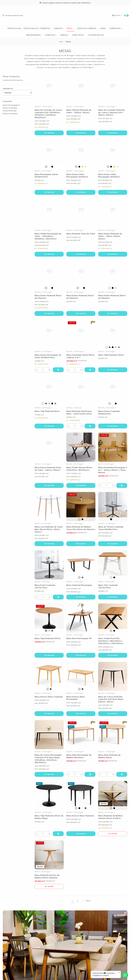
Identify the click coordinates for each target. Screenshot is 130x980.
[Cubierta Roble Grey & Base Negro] (114, 808)
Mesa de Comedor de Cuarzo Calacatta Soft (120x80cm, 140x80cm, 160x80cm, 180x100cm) (48, 114)
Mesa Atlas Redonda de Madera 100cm (109, 756)
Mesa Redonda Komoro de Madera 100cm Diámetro (47, 876)
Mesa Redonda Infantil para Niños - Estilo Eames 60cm (79, 412)
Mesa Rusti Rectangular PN (79, 638)
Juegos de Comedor (87, 28)
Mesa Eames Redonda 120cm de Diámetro (112, 297)
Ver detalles (113, 834)
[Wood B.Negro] (119, 347)
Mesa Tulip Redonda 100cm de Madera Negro (49, 817)
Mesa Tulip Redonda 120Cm (48, 638)
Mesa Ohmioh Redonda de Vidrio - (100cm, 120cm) (79, 111)
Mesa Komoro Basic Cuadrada (49, 697)
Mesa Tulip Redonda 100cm (111, 355)
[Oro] (82, 167)
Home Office (79, 35)
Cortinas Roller (96, 35)
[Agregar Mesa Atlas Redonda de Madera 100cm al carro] (122, 774)
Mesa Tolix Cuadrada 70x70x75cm (108, 586)
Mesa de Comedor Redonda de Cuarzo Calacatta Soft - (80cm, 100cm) (111, 112)
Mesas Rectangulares (11, 105)
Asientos (59, 28)
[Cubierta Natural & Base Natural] (111, 808)
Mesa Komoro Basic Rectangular (76, 698)
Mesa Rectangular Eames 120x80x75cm (46, 176)
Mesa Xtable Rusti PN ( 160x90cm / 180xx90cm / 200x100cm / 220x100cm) (111, 641)
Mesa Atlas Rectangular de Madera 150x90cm (79, 756)
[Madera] (76, 167)
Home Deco (51, 35)
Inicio (61, 42)
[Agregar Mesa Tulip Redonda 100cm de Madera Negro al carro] (58, 834)
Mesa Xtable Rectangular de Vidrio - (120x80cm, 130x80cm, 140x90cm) (48, 236)
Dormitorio (116, 28)
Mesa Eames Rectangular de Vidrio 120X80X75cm (48, 356)
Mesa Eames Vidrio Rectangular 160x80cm (77, 176)
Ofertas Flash (14, 28)
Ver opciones (49, 133)
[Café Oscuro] (82, 577)
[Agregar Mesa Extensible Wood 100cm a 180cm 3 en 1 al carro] (90, 370)
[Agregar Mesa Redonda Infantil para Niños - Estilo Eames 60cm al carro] (90, 426)
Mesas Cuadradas (10, 108)
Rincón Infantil (34, 35)
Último (88, 901)
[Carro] (126, 15)
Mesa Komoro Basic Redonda (80, 816)
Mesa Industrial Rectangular (79, 585)
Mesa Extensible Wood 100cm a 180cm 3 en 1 (80, 356)
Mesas (71, 28)
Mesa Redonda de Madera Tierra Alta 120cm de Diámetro (81, 528)
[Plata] (86, 167)
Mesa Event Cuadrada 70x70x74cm (45, 586)
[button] (37, 370)
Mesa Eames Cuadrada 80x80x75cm (109, 412)
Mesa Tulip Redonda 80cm (47, 411)
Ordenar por (8, 89)
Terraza (65, 35)
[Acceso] (117, 15)
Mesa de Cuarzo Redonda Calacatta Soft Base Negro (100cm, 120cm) (111, 699)
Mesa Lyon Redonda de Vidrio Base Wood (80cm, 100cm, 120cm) (49, 529)
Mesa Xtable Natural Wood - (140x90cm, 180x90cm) (80, 469)
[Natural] (46, 167)
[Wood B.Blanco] (116, 347)
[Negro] (52, 167)
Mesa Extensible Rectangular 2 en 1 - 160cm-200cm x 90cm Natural (113, 470)
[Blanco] (49, 167)
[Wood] (110, 404)
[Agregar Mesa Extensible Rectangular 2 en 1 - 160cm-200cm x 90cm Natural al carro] (122, 485)
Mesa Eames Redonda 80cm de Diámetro (48, 297)
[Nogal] (51, 689)
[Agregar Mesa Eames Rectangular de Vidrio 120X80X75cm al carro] (58, 370)
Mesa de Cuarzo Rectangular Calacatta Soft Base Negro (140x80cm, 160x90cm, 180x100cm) (48, 759)
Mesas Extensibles (10, 114)
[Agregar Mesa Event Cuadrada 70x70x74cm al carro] (58, 597)
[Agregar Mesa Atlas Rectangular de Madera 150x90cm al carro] (90, 774)
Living (104, 28)
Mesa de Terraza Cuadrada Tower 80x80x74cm (111, 528)
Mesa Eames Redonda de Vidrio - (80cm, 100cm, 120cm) (110, 236)
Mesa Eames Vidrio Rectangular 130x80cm (109, 176)
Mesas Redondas (10, 111)
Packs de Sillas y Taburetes (38, 28)
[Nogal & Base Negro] (110, 347)
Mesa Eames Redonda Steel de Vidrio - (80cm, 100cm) (48, 469)
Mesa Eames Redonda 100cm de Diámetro (80, 297)
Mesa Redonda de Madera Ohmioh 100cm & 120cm (110, 817)
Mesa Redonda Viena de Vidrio (81, 234)
